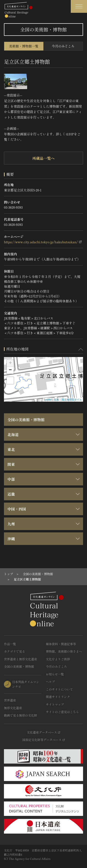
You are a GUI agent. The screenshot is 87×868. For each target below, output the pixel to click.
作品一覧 (10, 644)
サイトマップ (55, 704)
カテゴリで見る (14, 651)
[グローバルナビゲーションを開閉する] (79, 6)
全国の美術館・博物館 (26, 420)
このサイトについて (60, 689)
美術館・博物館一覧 (24, 46)
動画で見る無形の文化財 (21, 715)
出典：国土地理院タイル (68, 400)
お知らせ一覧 (55, 674)
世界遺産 (10, 700)
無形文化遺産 (13, 708)
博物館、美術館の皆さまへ (64, 651)
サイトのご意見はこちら (63, 712)
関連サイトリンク (58, 697)
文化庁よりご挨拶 (58, 659)
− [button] (10, 370)
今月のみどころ (63, 46)
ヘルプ (50, 682)
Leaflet (48, 400)
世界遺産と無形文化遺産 (21, 659)
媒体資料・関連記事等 (61, 644)
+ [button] (10, 363)
